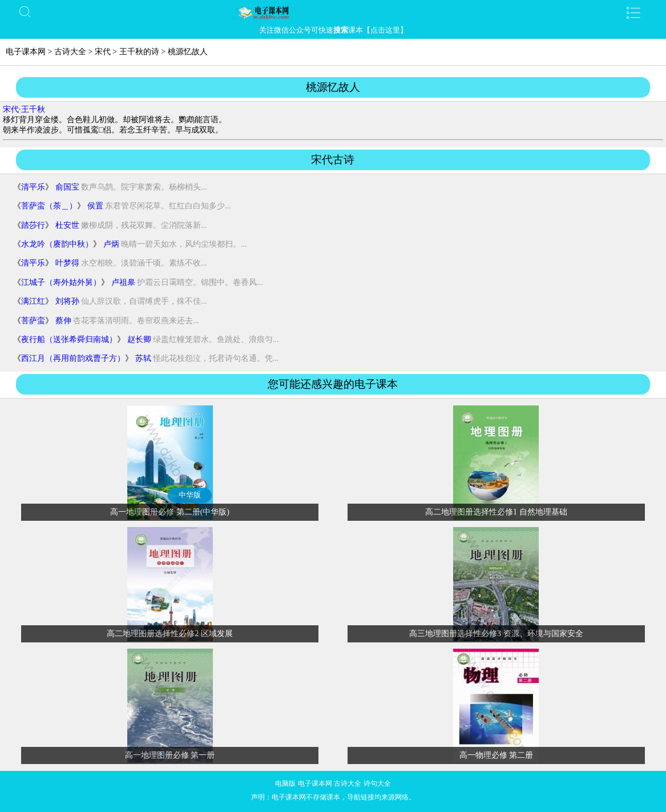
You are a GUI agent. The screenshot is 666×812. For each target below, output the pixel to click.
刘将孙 (67, 301)
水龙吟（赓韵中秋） (57, 244)
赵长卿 (139, 339)
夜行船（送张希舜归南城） (69, 339)
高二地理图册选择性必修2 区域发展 (170, 634)
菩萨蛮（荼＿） (49, 206)
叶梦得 (67, 263)
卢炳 (111, 244)
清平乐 (33, 187)
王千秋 (33, 109)
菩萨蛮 (33, 321)
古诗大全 (70, 52)
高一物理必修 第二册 (497, 755)
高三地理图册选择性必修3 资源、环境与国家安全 (496, 634)
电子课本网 (26, 52)
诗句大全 (377, 783)
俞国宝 (67, 187)
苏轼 (143, 358)
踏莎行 (33, 225)
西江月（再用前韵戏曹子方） (73, 358)
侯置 (95, 206)
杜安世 (67, 225)
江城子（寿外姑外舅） (61, 282)
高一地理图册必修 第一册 (170, 755)
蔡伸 (63, 321)
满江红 (33, 301)
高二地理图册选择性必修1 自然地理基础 (496, 512)
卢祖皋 (123, 282)
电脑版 (285, 783)
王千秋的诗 (139, 52)
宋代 (103, 52)
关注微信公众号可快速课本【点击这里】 (333, 30)
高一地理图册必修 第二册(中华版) (170, 512)
